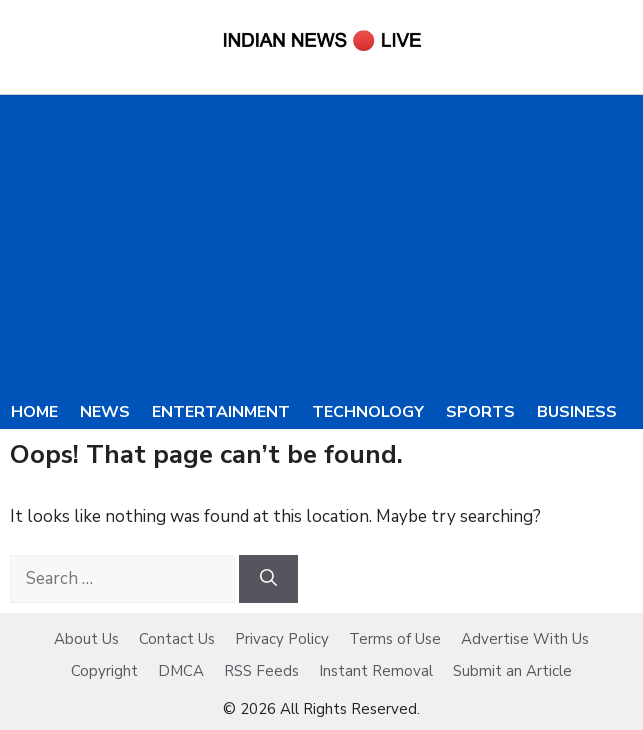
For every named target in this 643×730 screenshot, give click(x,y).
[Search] (268, 579)
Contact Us (177, 639)
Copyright (104, 671)
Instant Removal (376, 671)
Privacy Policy (282, 639)
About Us (86, 639)
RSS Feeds (261, 671)
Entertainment (221, 412)
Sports (480, 412)
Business (577, 412)
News (105, 412)
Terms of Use (395, 639)
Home (34, 412)
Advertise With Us (525, 639)
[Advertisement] (321, 245)
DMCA (181, 671)
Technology (368, 412)
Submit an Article (512, 671)
